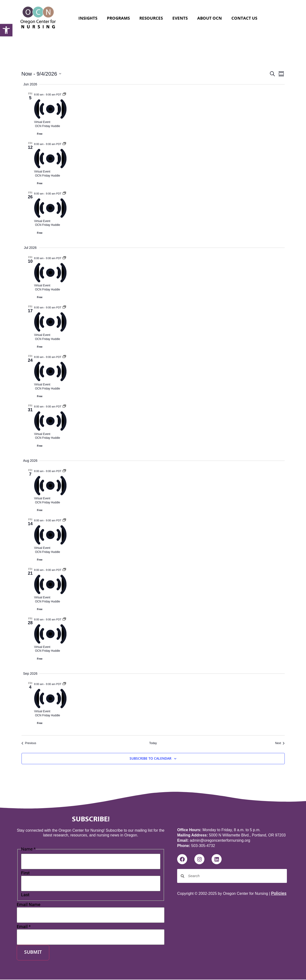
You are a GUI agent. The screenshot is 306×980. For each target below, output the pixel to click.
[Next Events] (280, 743)
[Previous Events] (29, 743)
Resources (151, 18)
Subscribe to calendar (150, 759)
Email (24, 927)
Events (180, 18)
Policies (279, 893)
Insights (88, 18)
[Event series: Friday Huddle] (64, 94)
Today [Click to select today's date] (153, 743)
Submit (33, 953)
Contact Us (244, 18)
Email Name (29, 905)
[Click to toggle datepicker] (41, 74)
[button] (6, 30)
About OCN (210, 18)
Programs (118, 18)
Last (25, 896)
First (25, 873)
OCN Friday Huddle (48, 126)
